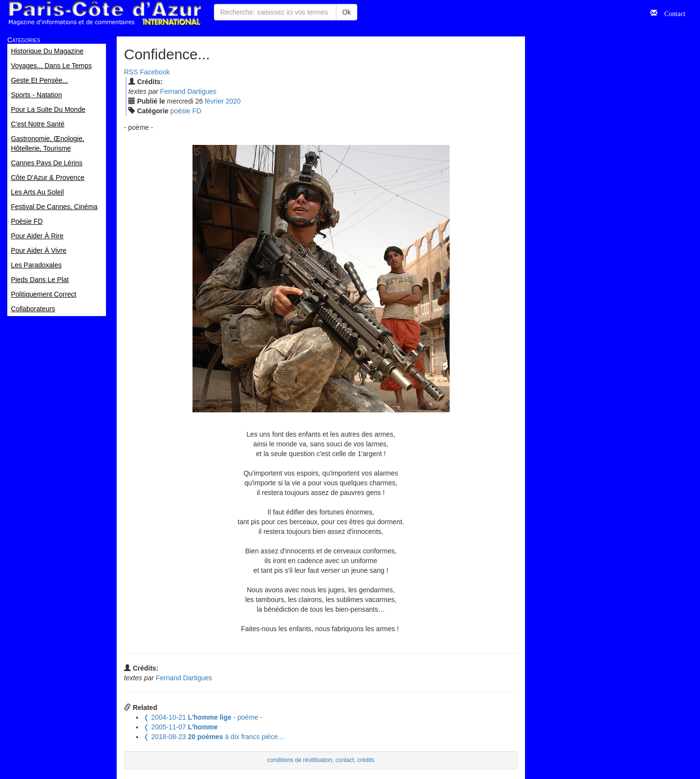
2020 (233, 101)
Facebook (155, 72)
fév (214, 101)
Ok (347, 12)
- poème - (203, 717)
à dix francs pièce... (213, 737)
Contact (671, 13)
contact (345, 760)
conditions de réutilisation (300, 760)
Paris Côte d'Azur (105, 13)
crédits (366, 760)
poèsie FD (186, 111)
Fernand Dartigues (188, 91)
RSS (131, 72)
